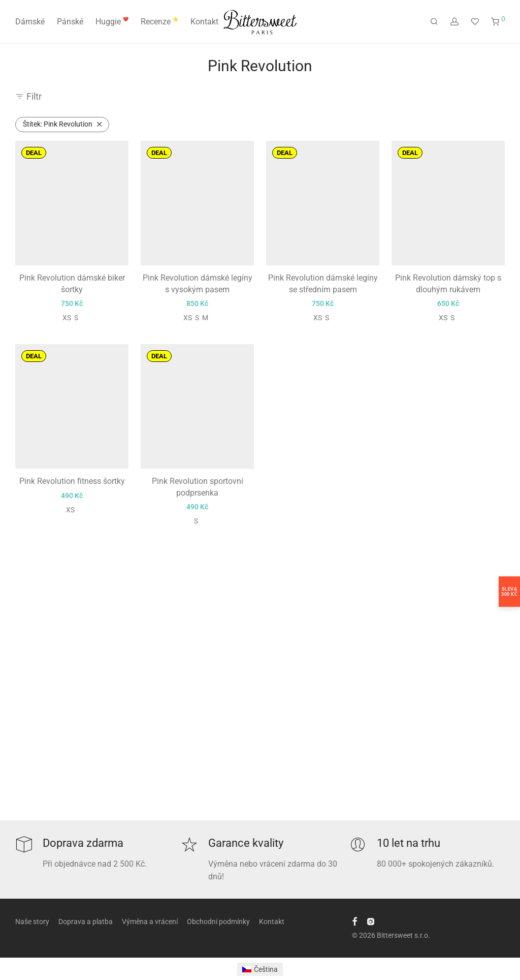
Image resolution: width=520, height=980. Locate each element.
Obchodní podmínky (218, 922)
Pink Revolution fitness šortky (72, 481)
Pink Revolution (58, 124)
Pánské (70, 22)
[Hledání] (434, 22)
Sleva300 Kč (509, 592)
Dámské (30, 22)
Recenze (159, 22)
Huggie (112, 22)
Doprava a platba (86, 922)
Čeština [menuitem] (266, 969)
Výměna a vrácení (150, 922)
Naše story (32, 922)
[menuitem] (260, 969)
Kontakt (204, 22)
